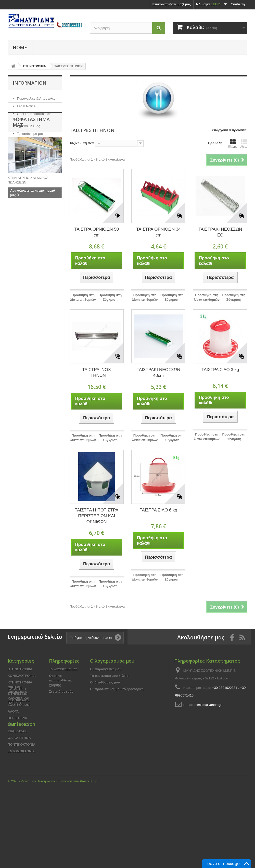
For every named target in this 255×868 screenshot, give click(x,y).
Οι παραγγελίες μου (106, 669)
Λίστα (244, 143)
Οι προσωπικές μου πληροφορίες (117, 689)
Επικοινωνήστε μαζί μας (172, 4)
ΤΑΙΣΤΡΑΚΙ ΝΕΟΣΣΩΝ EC (220, 232)
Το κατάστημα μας (30, 132)
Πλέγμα (233, 143)
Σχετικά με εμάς (28, 124)
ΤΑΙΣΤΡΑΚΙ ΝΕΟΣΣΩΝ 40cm (158, 373)
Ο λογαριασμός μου (112, 661)
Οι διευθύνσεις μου (105, 682)
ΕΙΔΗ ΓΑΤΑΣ (17, 731)
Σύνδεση (238, 4)
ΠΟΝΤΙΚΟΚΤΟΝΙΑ (22, 745)
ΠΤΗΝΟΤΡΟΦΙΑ (20, 669)
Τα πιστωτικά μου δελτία (109, 676)
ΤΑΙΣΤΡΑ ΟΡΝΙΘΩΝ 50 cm (97, 232)
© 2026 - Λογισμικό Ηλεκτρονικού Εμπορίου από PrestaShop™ (54, 854)
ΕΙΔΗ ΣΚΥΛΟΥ (19, 725)
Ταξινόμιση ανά (82, 143)
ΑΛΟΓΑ (13, 711)
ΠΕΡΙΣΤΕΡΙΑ (17, 718)
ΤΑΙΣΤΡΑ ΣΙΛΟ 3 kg (220, 370)
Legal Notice (26, 104)
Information (30, 83)
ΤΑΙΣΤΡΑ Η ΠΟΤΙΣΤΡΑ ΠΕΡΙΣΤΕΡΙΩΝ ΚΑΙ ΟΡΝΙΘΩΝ (97, 516)
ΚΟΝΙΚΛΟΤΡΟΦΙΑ (22, 676)
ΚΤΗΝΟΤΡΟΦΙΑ (20, 682)
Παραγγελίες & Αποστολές (36, 96)
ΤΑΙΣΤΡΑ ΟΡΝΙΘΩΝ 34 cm (158, 232)
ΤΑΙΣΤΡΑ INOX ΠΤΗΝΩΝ (97, 373)
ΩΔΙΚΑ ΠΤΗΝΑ (19, 738)
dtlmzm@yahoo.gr (208, 705)
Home (20, 47)
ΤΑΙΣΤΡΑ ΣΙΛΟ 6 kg (158, 510)
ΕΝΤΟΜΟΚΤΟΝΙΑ (21, 751)
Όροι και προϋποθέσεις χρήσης (60, 680)
